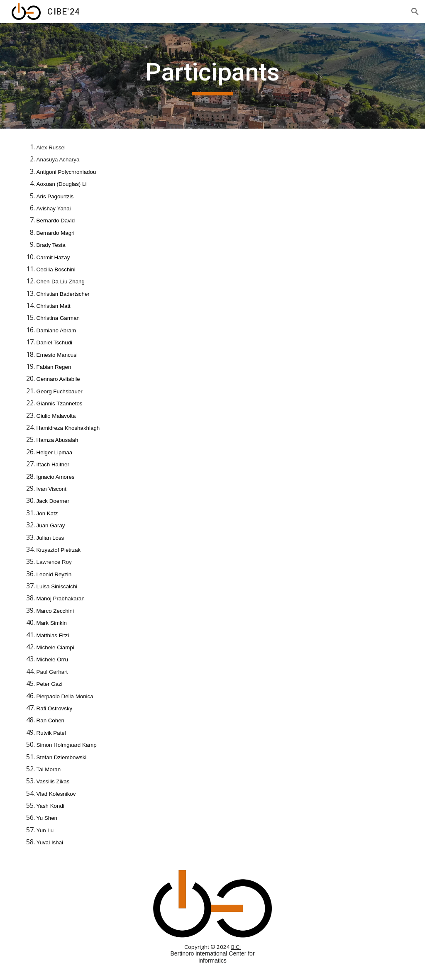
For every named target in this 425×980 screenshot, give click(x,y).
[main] (212, 76)
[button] (415, 12)
